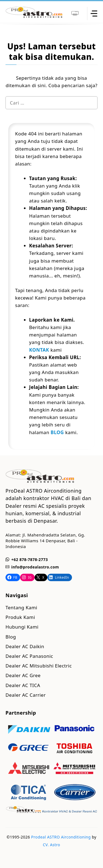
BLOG (57, 432)
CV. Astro (51, 845)
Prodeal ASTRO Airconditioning (61, 837)
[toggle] (94, 14)
